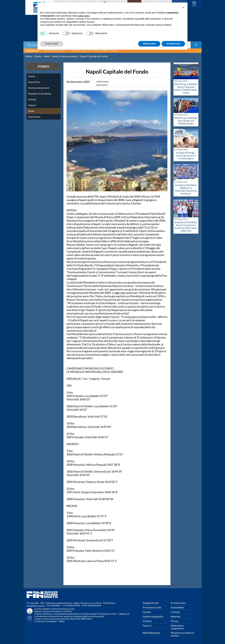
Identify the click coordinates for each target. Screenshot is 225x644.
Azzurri (32, 105)
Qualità (147, 612)
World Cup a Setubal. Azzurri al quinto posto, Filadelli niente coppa (186, 88)
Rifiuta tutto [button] (149, 44)
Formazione (35, 45)
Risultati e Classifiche (40, 94)
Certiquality (51, 621)
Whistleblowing (151, 633)
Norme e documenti (39, 88)
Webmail (175, 616)
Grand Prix (34, 82)
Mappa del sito (151, 603)
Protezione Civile (152, 607)
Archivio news (178, 603)
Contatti (175, 612)
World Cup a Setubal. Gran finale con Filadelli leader (186, 121)
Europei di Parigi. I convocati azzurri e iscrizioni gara (186, 155)
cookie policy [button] (84, 16)
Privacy (175, 621)
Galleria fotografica (153, 616)
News (31, 111)
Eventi (32, 76)
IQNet (62, 621)
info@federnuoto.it (36, 606)
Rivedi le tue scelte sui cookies (182, 634)
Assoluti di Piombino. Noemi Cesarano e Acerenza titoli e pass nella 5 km (186, 226)
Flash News (34, 117)
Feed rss (147, 625)
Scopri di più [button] (52, 44)
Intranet (147, 621)
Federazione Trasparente (177, 627)
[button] (183, 8)
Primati (32, 99)
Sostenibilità (177, 607)
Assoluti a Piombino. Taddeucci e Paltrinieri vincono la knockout (186, 189)
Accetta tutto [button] (173, 44)
